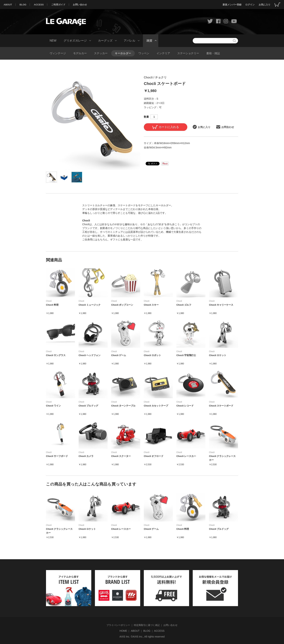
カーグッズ (105, 41)
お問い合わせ (80, 5)
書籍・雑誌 (213, 53)
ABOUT (8, 5)
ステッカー (101, 53)
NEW (53, 41)
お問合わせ (225, 127)
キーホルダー (123, 53)
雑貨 (149, 41)
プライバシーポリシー (118, 625)
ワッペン (144, 53)
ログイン (250, 5)
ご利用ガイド (58, 5)
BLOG (23, 5)
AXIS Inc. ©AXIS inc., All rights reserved (142, 637)
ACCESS (39, 5)
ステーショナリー (188, 53)
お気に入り (265, 5)
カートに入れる (166, 127)
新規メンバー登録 (232, 5)
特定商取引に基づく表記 (147, 625)
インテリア (163, 53)
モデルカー (80, 53)
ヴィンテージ (58, 53)
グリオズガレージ (75, 41)
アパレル (130, 41)
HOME (123, 631)
